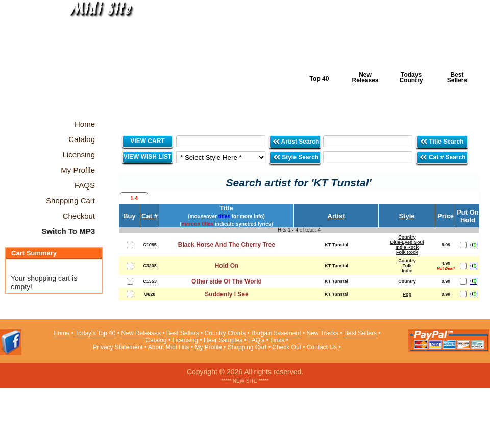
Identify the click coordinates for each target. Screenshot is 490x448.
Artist (336, 216)
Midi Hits (95, 62)
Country (407, 237)
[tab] (134, 198)
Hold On (227, 266)
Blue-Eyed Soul (407, 242)
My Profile (208, 347)
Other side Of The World (227, 281)
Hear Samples (223, 340)
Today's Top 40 (95, 333)
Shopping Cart (247, 347)
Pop (407, 294)
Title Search (442, 141)
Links (277, 340)
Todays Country (411, 77)
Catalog (156, 340)
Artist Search (296, 141)
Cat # (150, 216)
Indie (407, 271)
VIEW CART (147, 141)
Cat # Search (442, 157)
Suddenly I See (226, 294)
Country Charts (225, 333)
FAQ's (256, 340)
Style (407, 216)
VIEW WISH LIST (148, 157)
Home (61, 333)
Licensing (186, 340)
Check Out (287, 347)
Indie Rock (407, 247)
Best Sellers (457, 77)
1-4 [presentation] (134, 198)
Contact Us (322, 347)
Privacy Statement (118, 347)
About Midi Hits (169, 347)
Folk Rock (407, 252)
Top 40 (320, 79)
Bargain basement (276, 333)
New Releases (365, 77)
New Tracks (322, 333)
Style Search (296, 157)
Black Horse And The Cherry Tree (227, 245)
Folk (407, 266)
